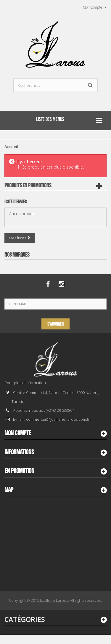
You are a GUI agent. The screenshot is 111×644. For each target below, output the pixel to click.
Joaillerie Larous (54, 600)
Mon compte (18, 433)
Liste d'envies (16, 202)
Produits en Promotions (28, 186)
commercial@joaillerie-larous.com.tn (58, 419)
